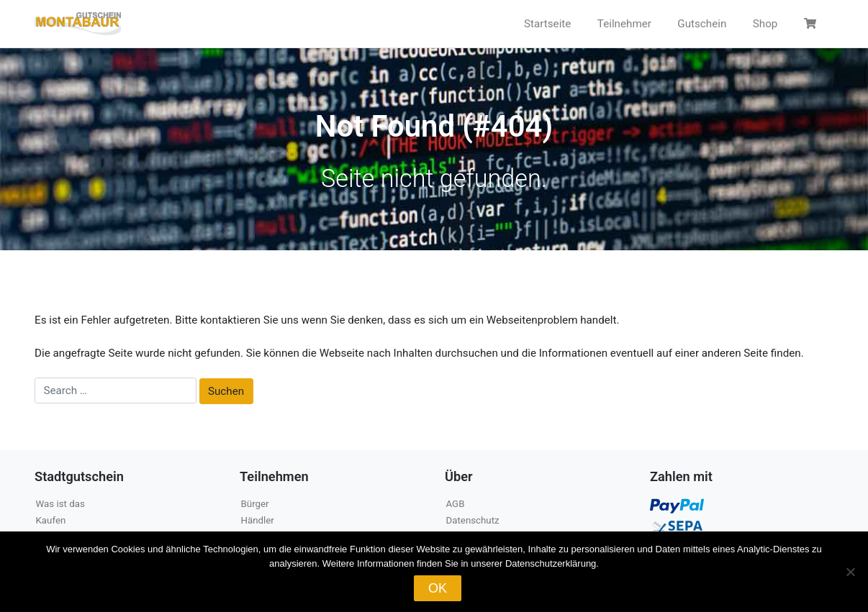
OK (438, 588)
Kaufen (51, 520)
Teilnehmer (624, 24)
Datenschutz (473, 520)
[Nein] (850, 572)
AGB (456, 504)
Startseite (547, 24)
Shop (765, 24)
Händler (258, 520)
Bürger (255, 504)
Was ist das (60, 504)
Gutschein (702, 24)
